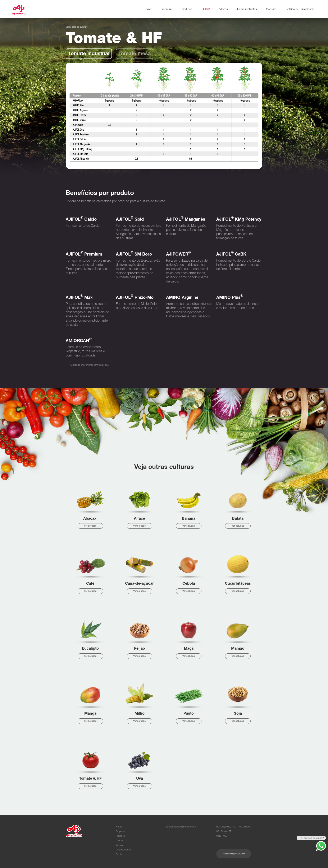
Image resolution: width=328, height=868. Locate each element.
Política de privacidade (234, 854)
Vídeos (224, 10)
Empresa (166, 10)
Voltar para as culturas (77, 27)
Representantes (247, 10)
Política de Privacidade (300, 10)
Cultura (206, 10)
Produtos (187, 10)
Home (147, 10)
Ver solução (90, 526)
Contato (271, 10)
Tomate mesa (135, 54)
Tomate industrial (89, 54)
